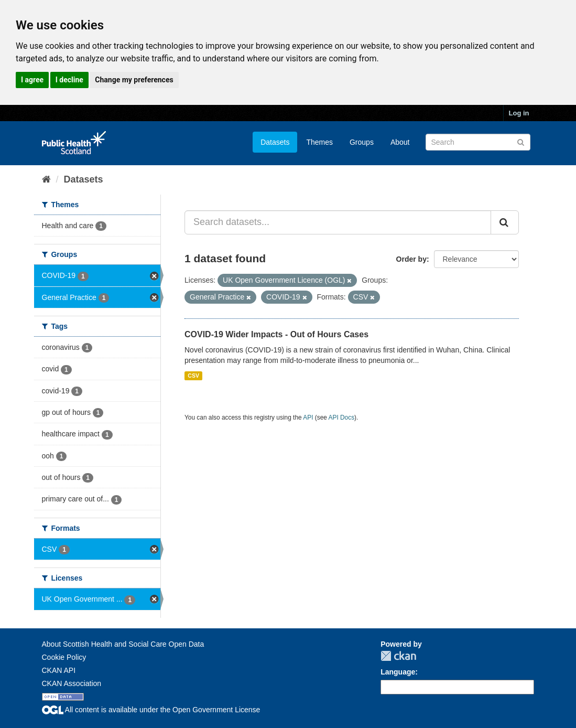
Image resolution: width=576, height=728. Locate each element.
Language (398, 672)
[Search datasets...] (338, 222)
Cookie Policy (64, 657)
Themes (319, 142)
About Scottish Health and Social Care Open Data (123, 644)
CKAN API (59, 670)
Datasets (275, 142)
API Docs (342, 417)
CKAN (398, 656)
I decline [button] (69, 80)
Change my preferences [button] (134, 80)
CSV (193, 376)
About (400, 142)
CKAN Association (72, 683)
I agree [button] (32, 80)
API (308, 417)
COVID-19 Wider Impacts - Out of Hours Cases (276, 334)
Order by (411, 259)
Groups (362, 142)
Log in (519, 113)
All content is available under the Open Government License (151, 710)
